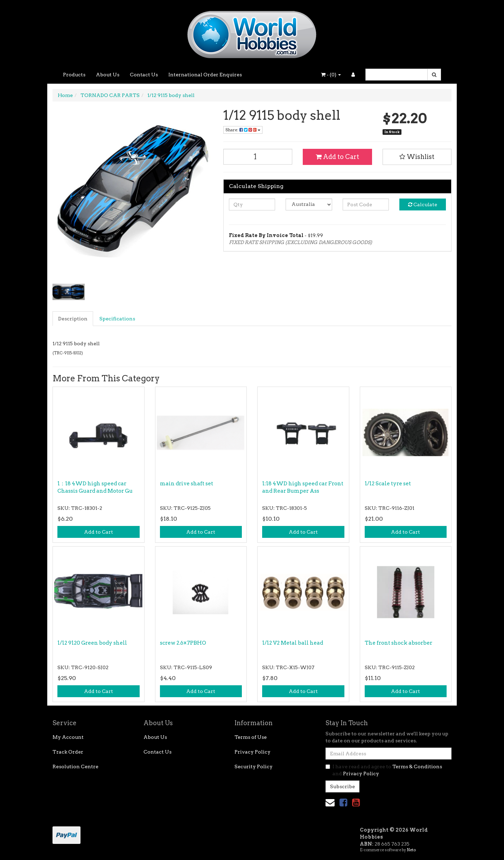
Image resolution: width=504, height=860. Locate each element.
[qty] (252, 204)
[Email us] (330, 802)
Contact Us (144, 75)
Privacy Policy (253, 752)
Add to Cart (337, 157)
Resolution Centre (75, 767)
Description (73, 319)
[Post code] (366, 204)
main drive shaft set (187, 484)
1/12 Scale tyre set (388, 484)
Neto (411, 850)
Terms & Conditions (417, 767)
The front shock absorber (398, 643)
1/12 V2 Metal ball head (293, 643)
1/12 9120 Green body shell (92, 643)
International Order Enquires (205, 75)
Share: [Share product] (243, 130)
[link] (343, 802)
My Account (68, 737)
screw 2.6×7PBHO (183, 643)
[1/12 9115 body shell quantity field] (258, 157)
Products (74, 75)
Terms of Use (251, 737)
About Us (108, 75)
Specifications (117, 319)
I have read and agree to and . (384, 770)
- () (331, 75)
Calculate (423, 204)
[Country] (309, 204)
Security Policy (254, 767)
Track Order (68, 752)
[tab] (73, 319)
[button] (417, 157)
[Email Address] (388, 754)
